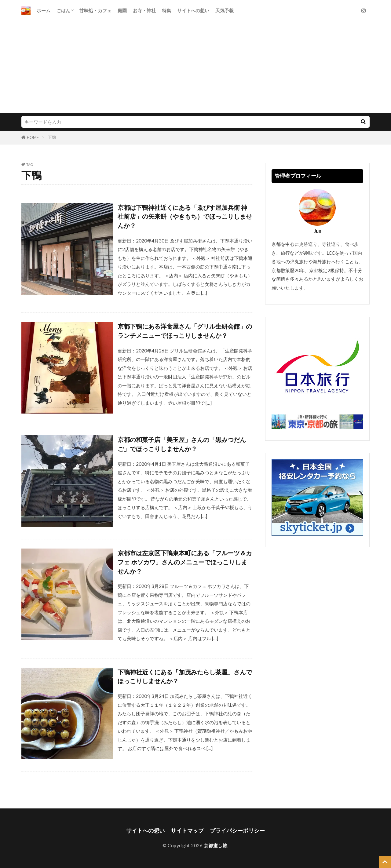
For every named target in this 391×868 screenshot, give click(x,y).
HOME (33, 137)
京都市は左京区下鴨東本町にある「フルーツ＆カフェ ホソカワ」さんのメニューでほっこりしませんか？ (185, 562)
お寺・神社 (144, 10)
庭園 (122, 10)
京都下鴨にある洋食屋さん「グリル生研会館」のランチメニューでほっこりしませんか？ (185, 331)
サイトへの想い (193, 10)
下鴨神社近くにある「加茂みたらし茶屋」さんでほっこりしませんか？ (185, 677)
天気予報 (225, 10)
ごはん (63, 10)
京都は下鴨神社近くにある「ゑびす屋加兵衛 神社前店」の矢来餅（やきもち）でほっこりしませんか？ (185, 216)
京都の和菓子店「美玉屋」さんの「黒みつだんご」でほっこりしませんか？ (182, 444)
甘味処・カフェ (95, 10)
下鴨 (52, 137)
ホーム (44, 10)
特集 (166, 10)
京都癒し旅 (216, 845)
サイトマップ (187, 831)
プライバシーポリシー (237, 831)
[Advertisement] (195, 67)
